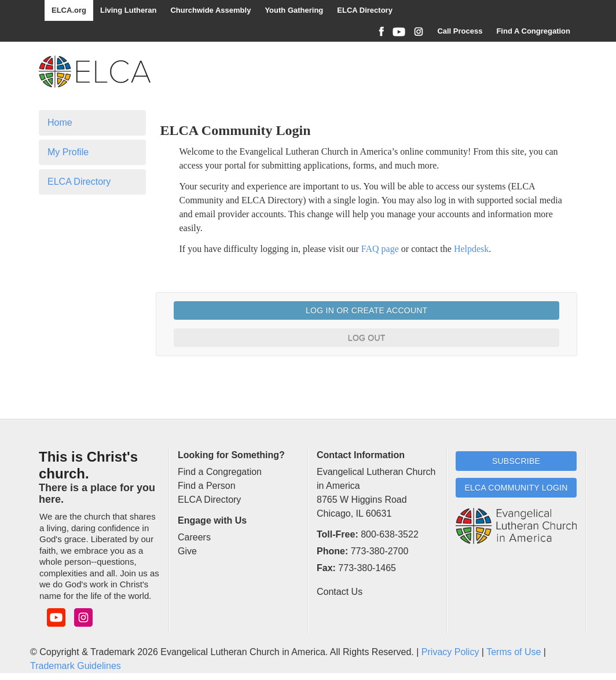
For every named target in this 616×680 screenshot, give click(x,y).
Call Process (460, 31)
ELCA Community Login (516, 488)
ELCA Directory (365, 10)
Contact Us (340, 592)
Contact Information (361, 455)
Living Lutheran (129, 10)
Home (60, 123)
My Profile (68, 152)
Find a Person (207, 486)
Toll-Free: (338, 534)
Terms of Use (514, 652)
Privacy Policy (450, 652)
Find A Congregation (533, 31)
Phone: (332, 551)
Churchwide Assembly (210, 10)
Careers (194, 537)
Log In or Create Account (366, 310)
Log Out (367, 338)
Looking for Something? (231, 455)
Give (187, 551)
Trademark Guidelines (76, 666)
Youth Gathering (294, 10)
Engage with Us (212, 520)
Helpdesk (471, 249)
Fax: (326, 568)
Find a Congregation (220, 472)
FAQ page (380, 249)
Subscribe (516, 461)
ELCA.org (69, 10)
